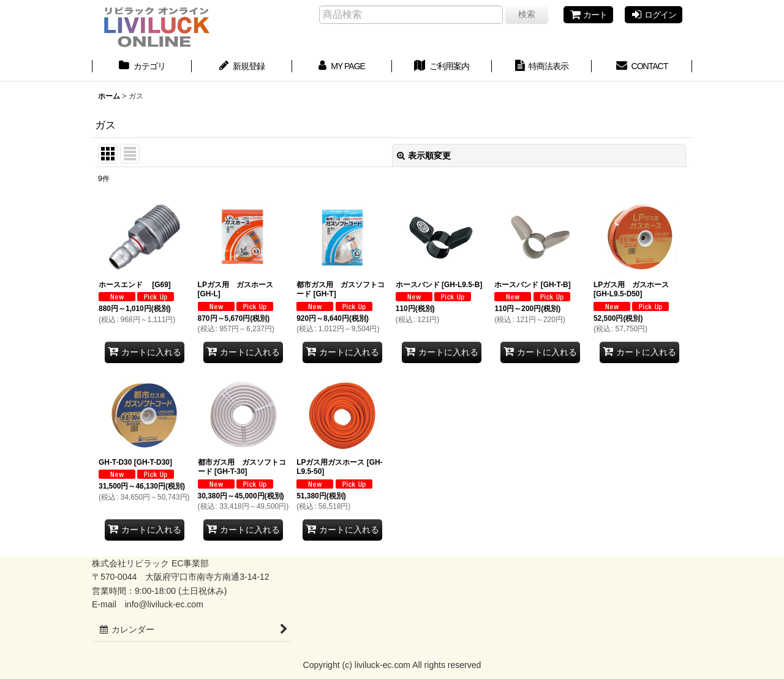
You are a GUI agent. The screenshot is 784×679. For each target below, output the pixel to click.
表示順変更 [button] (424, 156)
